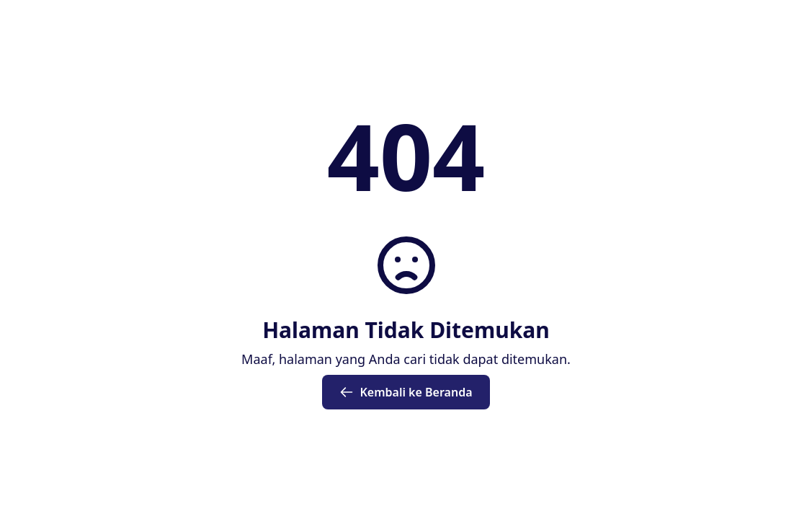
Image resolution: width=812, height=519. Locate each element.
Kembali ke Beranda (406, 392)
